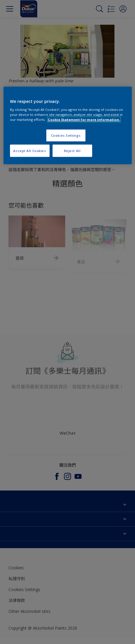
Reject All (72, 151)
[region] (68, 125)
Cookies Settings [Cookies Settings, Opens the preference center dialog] (66, 135)
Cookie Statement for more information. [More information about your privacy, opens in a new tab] (84, 120)
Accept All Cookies (29, 151)
